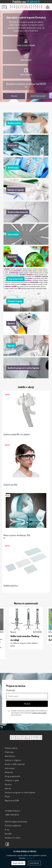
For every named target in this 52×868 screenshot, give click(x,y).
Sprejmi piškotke (18, 863)
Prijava (14, 96)
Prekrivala (9, 752)
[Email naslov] (27, 696)
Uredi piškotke (34, 863)
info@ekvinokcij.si (13, 811)
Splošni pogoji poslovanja (16, 821)
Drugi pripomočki (12, 776)
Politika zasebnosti (13, 825)
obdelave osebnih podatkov (40, 713)
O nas (7, 830)
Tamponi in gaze (12, 780)
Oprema (8, 784)
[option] (26, 2)
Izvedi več (30, 858)
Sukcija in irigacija (13, 760)
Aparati (8, 788)
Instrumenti (10, 768)
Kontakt (8, 834)
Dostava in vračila (13, 838)
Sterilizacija (10, 756)
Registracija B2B (38, 96)
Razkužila (9, 772)
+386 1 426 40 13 (12, 815)
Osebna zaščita (11, 748)
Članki (7, 796)
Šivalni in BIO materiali (15, 764)
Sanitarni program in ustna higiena (20, 792)
